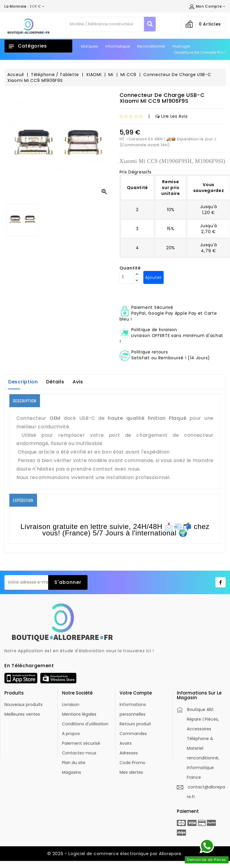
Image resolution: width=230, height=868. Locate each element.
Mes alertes (131, 772)
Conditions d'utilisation (85, 724)
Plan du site (74, 763)
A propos (71, 734)
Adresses (129, 753)
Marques (90, 46)
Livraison (71, 704)
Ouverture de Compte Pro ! (200, 52)
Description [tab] (23, 382)
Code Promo (132, 763)
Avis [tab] (78, 382)
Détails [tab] (55, 382)
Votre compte (136, 693)
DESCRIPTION (25, 401)
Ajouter (153, 277)
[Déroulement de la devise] (25, 6)
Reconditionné (151, 46)
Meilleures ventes (22, 714)
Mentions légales (79, 714)
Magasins (72, 772)
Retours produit (135, 724)
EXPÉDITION (23, 500)
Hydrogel (181, 46)
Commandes (133, 734)
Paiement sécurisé (81, 743)
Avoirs (126, 743)
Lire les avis (171, 116)
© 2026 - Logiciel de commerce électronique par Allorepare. (115, 854)
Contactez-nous (79, 753)
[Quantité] (127, 277)
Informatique (118, 46)
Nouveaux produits (23, 704)
